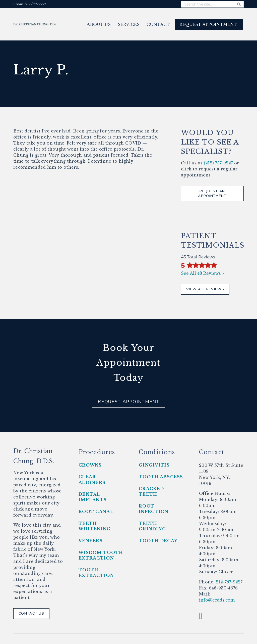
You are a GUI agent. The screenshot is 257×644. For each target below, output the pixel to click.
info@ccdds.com (217, 600)
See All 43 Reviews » (203, 273)
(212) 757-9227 (218, 163)
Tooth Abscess (161, 477)
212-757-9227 (229, 582)
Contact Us (31, 613)
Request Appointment (128, 402)
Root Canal (96, 512)
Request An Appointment (212, 194)
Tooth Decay (158, 541)
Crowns (90, 465)
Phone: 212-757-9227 (30, 4)
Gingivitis (154, 465)
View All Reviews (205, 289)
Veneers (91, 541)
